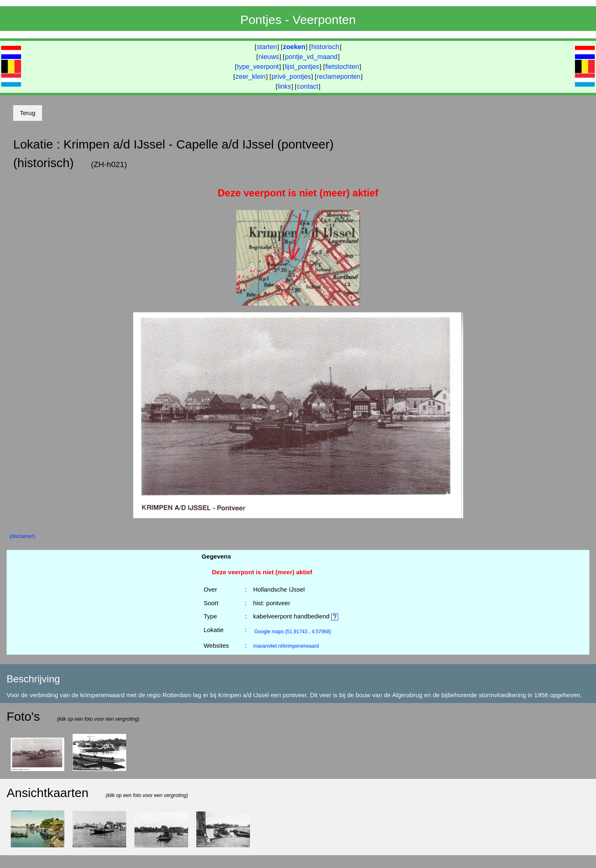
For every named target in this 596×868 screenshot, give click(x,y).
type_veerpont (258, 67)
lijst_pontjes (302, 67)
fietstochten (342, 67)
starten (267, 47)
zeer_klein (251, 77)
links (284, 86)
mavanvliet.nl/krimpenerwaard (286, 646)
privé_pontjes (291, 77)
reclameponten (339, 77)
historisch (325, 47)
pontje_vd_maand (311, 57)
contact (308, 86)
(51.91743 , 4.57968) (293, 632)
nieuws (269, 57)
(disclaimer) (22, 536)
